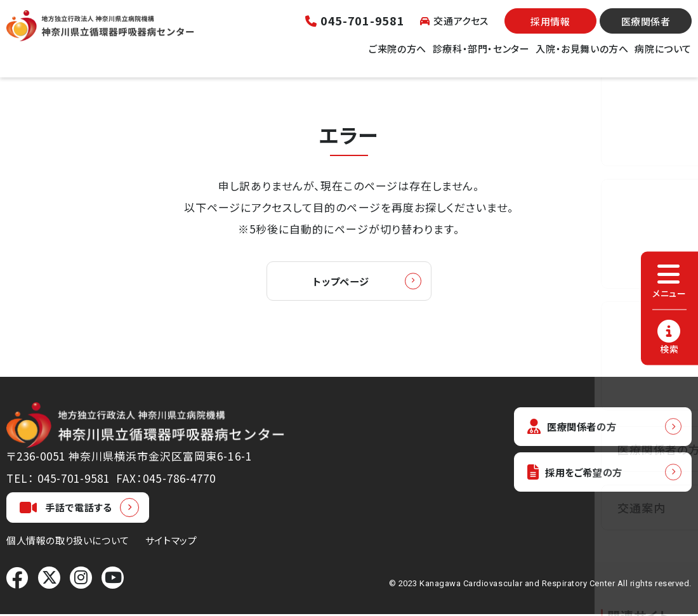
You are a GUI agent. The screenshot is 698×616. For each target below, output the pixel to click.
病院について (663, 56)
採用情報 (550, 29)
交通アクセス (454, 28)
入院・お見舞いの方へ (582, 56)
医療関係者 (646, 29)
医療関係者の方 (577, 429)
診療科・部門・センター (481, 56)
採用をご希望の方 (581, 477)
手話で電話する (66, 509)
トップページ (341, 282)
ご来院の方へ (398, 56)
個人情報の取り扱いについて (68, 542)
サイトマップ (171, 542)
